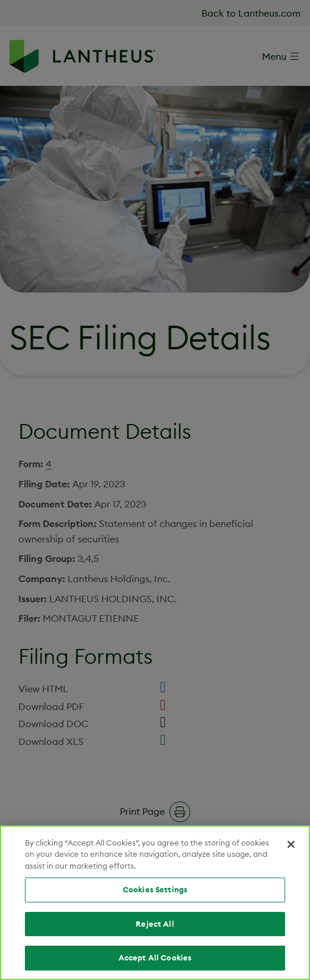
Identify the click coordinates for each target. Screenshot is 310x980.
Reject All (155, 924)
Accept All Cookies (155, 957)
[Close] (291, 844)
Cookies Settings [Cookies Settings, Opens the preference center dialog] (155, 889)
